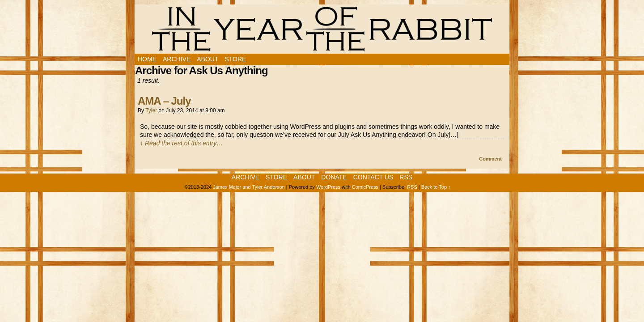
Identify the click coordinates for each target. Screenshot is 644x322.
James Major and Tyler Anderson (249, 187)
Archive (177, 59)
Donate (334, 177)
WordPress (328, 187)
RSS (406, 177)
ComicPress (365, 187)
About (208, 59)
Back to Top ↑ (436, 187)
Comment (490, 159)
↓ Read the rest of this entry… (181, 143)
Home (147, 59)
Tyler (151, 110)
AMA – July (164, 101)
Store (235, 59)
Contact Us (373, 177)
